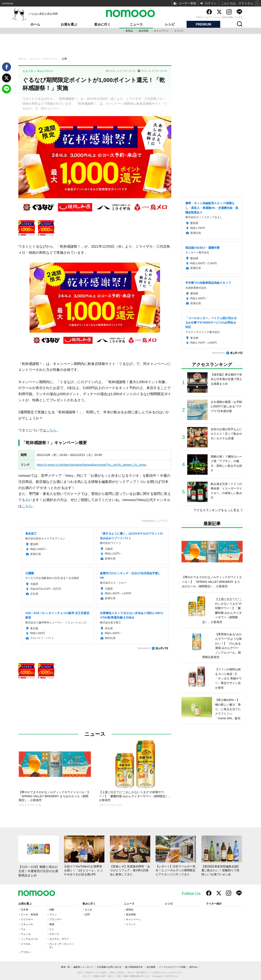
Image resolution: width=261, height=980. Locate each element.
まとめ (88, 910)
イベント (179, 31)
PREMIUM (203, 24)
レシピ (170, 24)
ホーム (35, 24)
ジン (52, 929)
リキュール (27, 924)
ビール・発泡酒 (29, 915)
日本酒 (24, 910)
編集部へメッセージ (83, 967)
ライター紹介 (214, 904)
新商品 (129, 31)
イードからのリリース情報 (172, 967)
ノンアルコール (29, 939)
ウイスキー (27, 919)
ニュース (136, 24)
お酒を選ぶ (69, 24)
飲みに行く (103, 24)
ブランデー (55, 919)
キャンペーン (161, 31)
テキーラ (54, 934)
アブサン (26, 952)
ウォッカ (26, 934)
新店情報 (144, 31)
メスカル (26, 944)
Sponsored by (144, 648)
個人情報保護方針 (134, 967)
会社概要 (151, 967)
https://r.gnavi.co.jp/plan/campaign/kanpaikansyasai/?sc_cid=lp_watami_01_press (92, 465)
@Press (193, 967)
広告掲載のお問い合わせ (109, 967)
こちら (51, 430)
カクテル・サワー (59, 939)
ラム (23, 929)
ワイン (53, 915)
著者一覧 (65, 967)
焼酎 (52, 910)
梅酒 (52, 924)
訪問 (87, 915)
